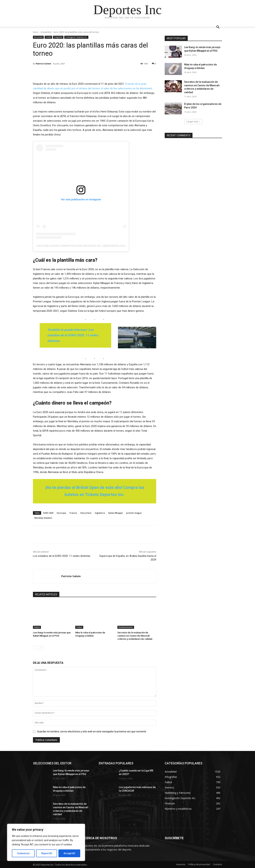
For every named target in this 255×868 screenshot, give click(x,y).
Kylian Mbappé (116, 513)
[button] (218, 27)
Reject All (47, 853)
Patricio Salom (43, 64)
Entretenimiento (126, 627)
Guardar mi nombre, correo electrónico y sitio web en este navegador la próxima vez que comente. (92, 731)
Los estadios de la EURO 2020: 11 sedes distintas (62, 556)
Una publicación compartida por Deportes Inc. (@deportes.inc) (81, 246)
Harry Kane (86, 513)
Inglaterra (100, 513)
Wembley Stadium (43, 518)
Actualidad (46, 32)
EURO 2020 (48, 513)
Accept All (69, 853)
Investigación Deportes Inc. (76, 37)
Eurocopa (61, 513)
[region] (46, 842)
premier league (134, 513)
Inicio (36, 32)
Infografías (58, 37)
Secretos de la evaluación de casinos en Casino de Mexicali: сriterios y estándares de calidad (135, 636)
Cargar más (193, 122)
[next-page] (41, 648)
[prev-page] (35, 648)
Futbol (48, 37)
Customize (23, 853)
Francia (73, 513)
